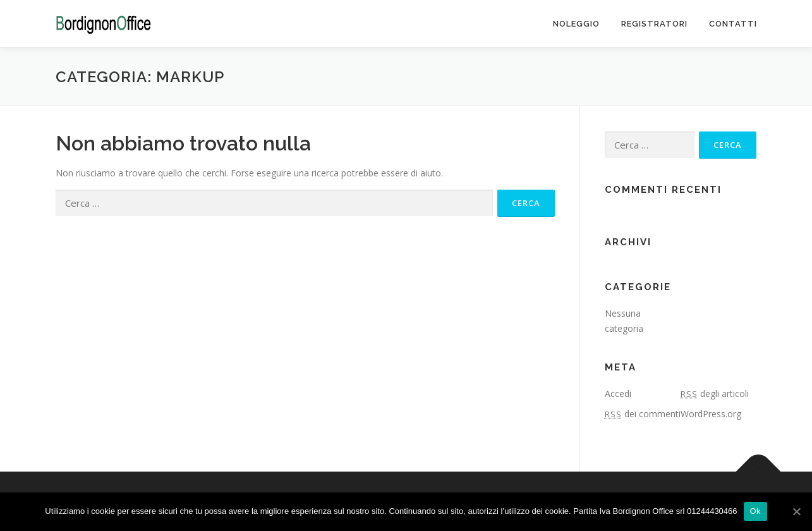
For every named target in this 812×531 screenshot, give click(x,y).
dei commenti (643, 414)
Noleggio (576, 24)
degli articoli (715, 394)
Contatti (733, 24)
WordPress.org (711, 414)
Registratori (654, 24)
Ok (755, 511)
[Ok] (796, 511)
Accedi (618, 394)
